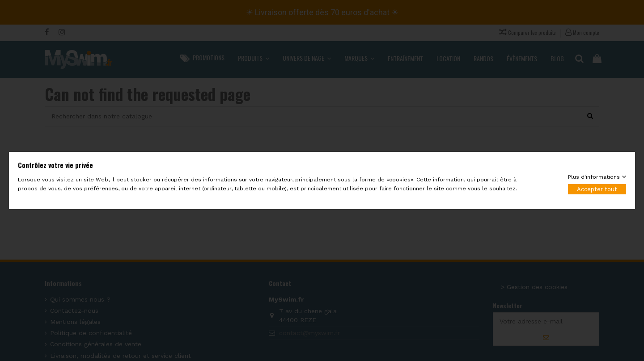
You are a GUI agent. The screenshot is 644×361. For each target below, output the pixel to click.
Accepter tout (597, 189)
